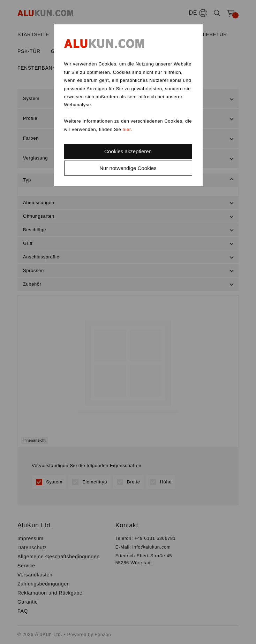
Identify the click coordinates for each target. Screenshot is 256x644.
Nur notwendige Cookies (128, 168)
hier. (128, 129)
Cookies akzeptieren (128, 151)
